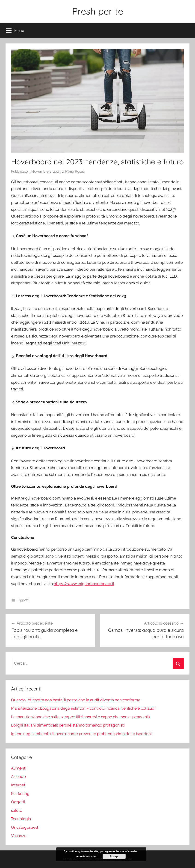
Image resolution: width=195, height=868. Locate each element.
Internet (18, 785)
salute (17, 810)
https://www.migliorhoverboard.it (84, 584)
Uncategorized (25, 827)
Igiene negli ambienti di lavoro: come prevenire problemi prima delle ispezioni (81, 734)
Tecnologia (21, 819)
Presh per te (98, 11)
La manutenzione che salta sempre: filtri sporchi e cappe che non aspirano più (81, 717)
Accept (114, 856)
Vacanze (19, 836)
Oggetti (23, 600)
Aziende (18, 776)
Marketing (20, 794)
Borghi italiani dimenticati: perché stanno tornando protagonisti (68, 725)
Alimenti (19, 768)
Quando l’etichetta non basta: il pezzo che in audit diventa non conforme (76, 700)
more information (87, 856)
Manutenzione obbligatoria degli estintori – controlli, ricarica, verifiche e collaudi (83, 708)
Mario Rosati (75, 172)
